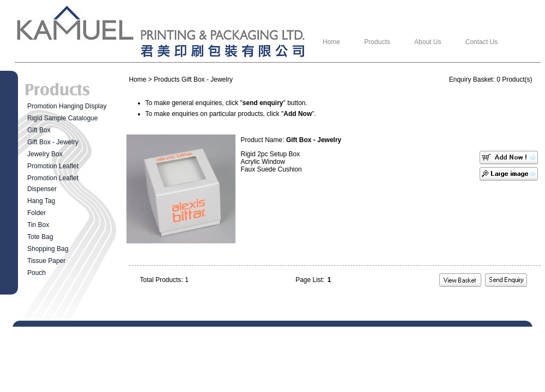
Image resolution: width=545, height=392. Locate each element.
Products (377, 42)
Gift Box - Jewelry (53, 142)
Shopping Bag (48, 249)
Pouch (37, 273)
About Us (428, 42)
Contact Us (482, 42)
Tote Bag (40, 237)
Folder (37, 213)
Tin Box (38, 225)
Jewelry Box (45, 154)
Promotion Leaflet (53, 166)
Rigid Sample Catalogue (62, 118)
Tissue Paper (46, 261)
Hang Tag (41, 201)
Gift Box (39, 130)
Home (331, 42)
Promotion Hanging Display (67, 106)
